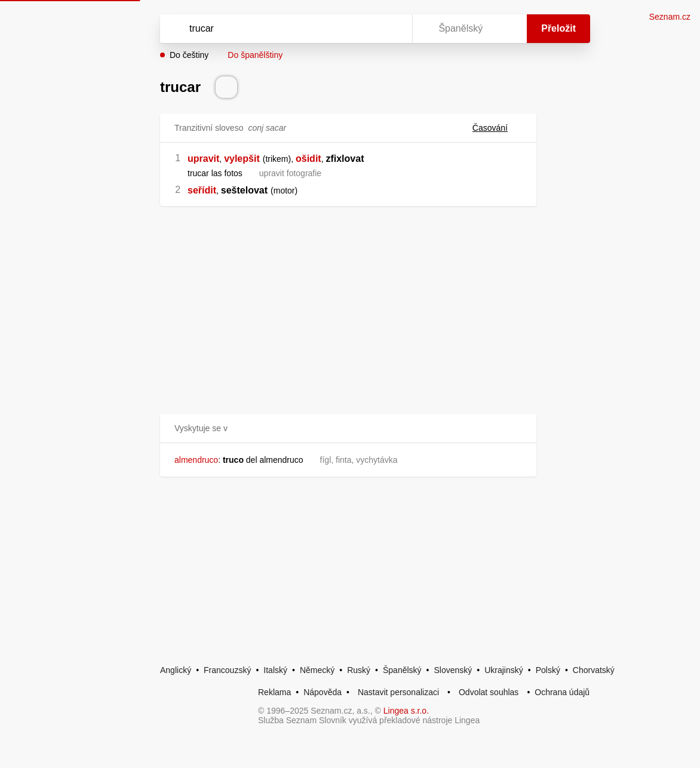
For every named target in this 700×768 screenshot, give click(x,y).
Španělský (402, 670)
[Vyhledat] (271, 29)
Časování (497, 128)
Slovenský (453, 670)
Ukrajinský (504, 670)
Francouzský (227, 670)
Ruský (359, 670)
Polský (548, 670)
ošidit (308, 159)
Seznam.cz (670, 17)
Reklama (274, 692)
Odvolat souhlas (489, 692)
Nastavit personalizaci (398, 692)
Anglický (176, 670)
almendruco (196, 460)
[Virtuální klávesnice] (392, 29)
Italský (275, 670)
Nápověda (323, 692)
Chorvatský (594, 670)
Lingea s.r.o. (406, 711)
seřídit (202, 190)
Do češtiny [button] (189, 55)
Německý (317, 670)
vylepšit (242, 159)
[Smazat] (366, 29)
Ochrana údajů (562, 692)
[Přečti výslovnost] (226, 87)
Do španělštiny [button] (255, 55)
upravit (203, 159)
